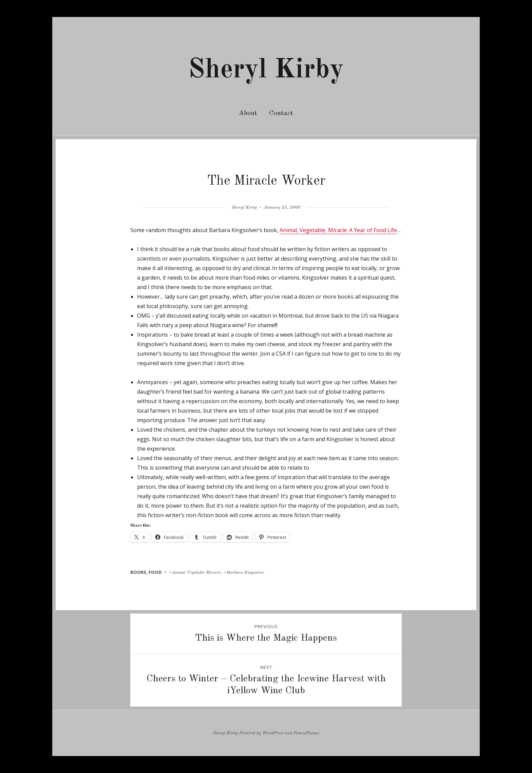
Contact (281, 113)
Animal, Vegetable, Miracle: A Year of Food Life (338, 230)
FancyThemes (306, 733)
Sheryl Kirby (266, 70)
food (155, 572)
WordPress (273, 733)
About (248, 113)
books (138, 572)
